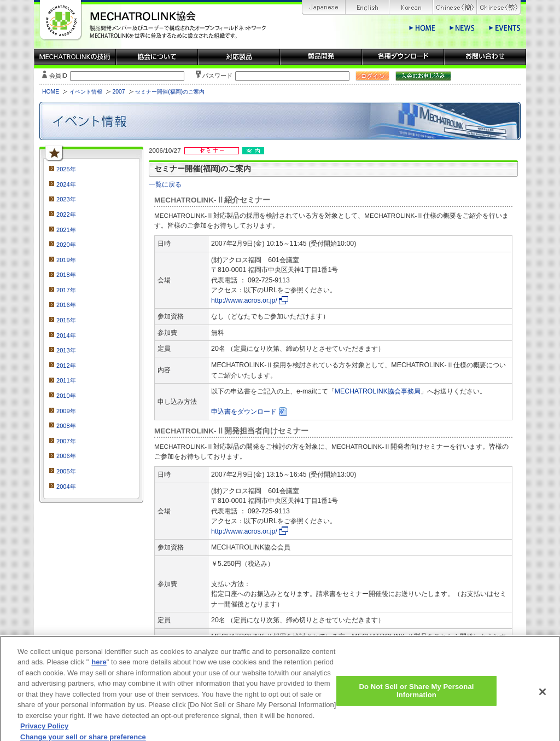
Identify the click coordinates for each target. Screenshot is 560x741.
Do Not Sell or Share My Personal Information (416, 697)
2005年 (66, 471)
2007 (118, 92)
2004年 (66, 487)
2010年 (66, 396)
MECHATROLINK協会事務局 (378, 391)
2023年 (66, 199)
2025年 (66, 169)
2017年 (66, 290)
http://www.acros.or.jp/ (244, 300)
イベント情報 (86, 92)
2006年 (66, 456)
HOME (51, 92)
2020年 (66, 245)
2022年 (66, 215)
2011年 (66, 380)
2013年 (66, 350)
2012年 (66, 366)
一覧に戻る (165, 184)
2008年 (66, 426)
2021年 (66, 230)
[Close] (542, 698)
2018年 (66, 275)
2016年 (66, 305)
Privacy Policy (44, 733)
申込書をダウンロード (244, 412)
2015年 (66, 320)
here (99, 668)
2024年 (66, 184)
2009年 (66, 411)
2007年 (66, 441)
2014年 (66, 335)
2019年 (66, 260)
